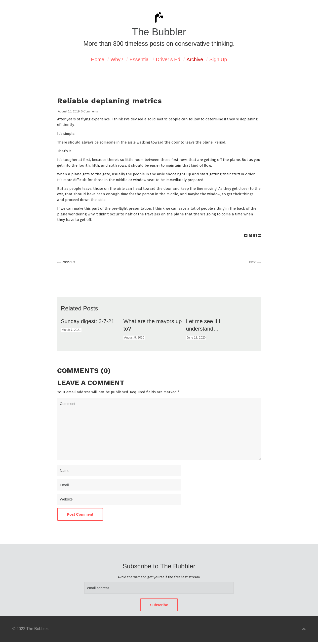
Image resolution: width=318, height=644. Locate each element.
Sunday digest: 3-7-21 (88, 321)
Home (98, 59)
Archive (195, 59)
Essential (139, 59)
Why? (117, 59)
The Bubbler (159, 32)
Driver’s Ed (168, 59)
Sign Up (218, 59)
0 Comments (89, 111)
